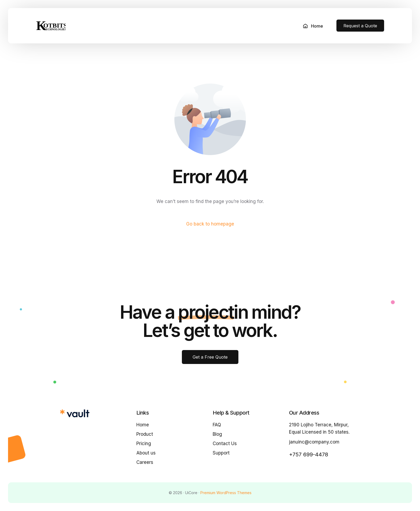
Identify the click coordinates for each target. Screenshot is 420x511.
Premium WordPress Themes (226, 493)
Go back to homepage (210, 224)
